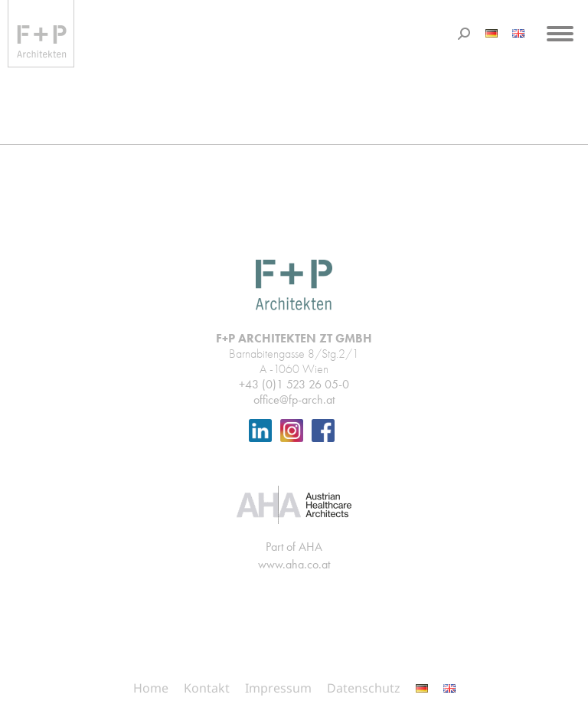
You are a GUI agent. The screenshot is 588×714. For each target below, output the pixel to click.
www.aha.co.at (294, 564)
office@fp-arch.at (294, 400)
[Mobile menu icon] (560, 34)
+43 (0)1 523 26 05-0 (294, 384)
